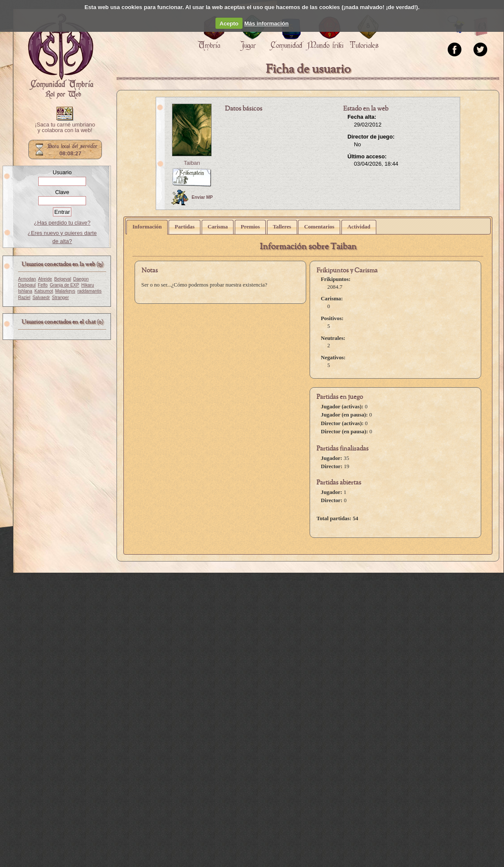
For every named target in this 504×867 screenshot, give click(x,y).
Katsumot (44, 291)
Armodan (27, 279)
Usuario (62, 172)
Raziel (24, 298)
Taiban (192, 163)
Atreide (45, 279)
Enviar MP (192, 197)
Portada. (61, 56)
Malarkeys (65, 291)
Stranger (60, 298)
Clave (62, 192)
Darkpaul (27, 285)
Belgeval (63, 279)
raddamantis (89, 291)
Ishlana (25, 291)
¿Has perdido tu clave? (62, 223)
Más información (266, 23)
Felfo (43, 285)
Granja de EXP (65, 285)
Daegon (81, 279)
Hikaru (88, 285)
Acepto (229, 23)
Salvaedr (41, 298)
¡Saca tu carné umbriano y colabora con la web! (65, 128)
